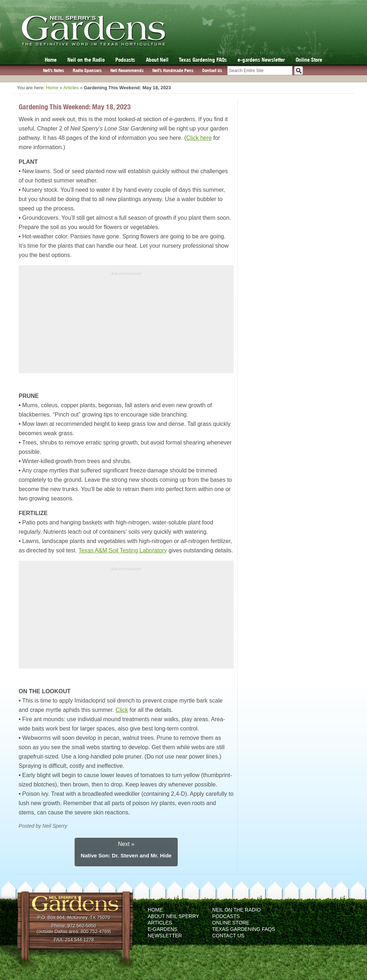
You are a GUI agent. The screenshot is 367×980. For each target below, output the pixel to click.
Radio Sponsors (87, 70)
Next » (126, 844)
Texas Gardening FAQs (203, 60)
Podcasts (125, 60)
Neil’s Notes (54, 70)
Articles (71, 88)
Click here (199, 138)
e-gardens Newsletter (261, 60)
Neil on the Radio (86, 60)
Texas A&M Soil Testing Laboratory (123, 550)
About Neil (157, 60)
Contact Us (212, 70)
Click (122, 710)
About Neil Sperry (173, 916)
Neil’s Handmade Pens (173, 70)
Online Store (309, 60)
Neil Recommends (127, 70)
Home (51, 60)
